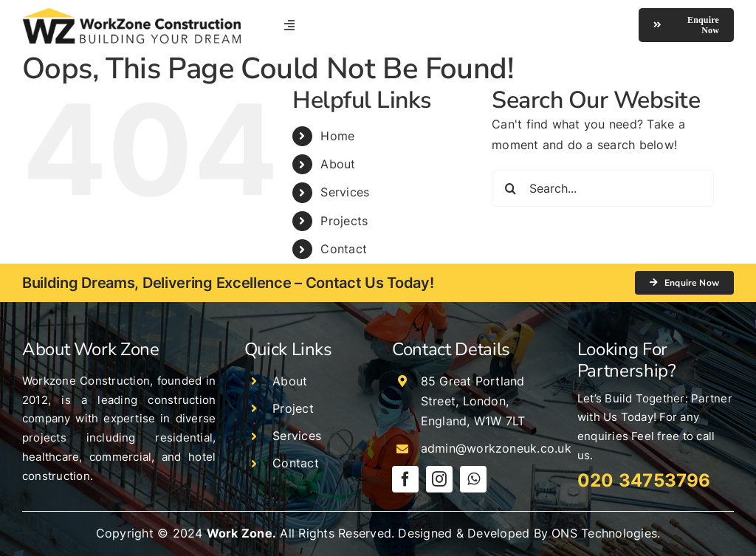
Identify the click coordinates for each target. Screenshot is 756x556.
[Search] (510, 188)
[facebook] (405, 479)
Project (293, 408)
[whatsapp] (473, 479)
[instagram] (439, 479)
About (338, 164)
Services (345, 192)
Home (337, 136)
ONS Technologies (604, 533)
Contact (344, 249)
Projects (344, 221)
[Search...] (603, 188)
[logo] (131, 13)
